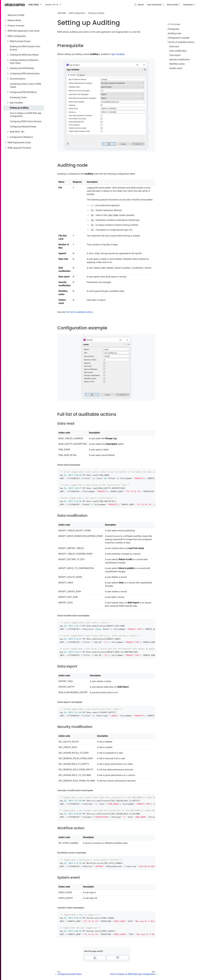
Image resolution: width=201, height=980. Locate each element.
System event (176, 68)
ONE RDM (62, 13)
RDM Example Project (20, 41)
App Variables (16, 103)
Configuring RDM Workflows (23, 92)
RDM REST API (17, 132)
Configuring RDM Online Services (26, 121)
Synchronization (18, 79)
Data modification (178, 51)
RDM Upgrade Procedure (19, 148)
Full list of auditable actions (181, 42)
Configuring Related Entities (23, 127)
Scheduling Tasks (18, 97)
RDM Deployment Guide (19, 143)
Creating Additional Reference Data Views (24, 62)
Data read (174, 46)
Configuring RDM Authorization (25, 74)
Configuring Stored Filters (70, 974)
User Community (156, 5)
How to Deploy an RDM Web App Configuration (25, 115)
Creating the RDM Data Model (24, 55)
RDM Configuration (17, 36)
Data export (175, 55)
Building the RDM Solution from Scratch (25, 48)
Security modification (180, 60)
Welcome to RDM (16, 15)
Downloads (190, 5)
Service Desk (174, 5)
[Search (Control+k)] (139, 5)
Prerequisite (173, 29)
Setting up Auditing (19, 108)
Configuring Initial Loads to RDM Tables (25, 85)
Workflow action (177, 64)
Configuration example (179, 38)
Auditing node (174, 33)
